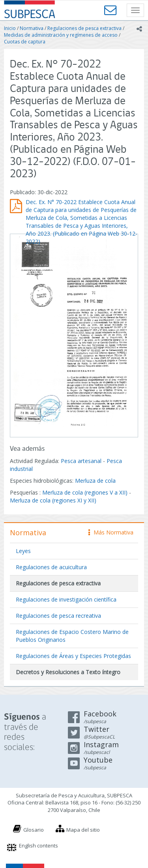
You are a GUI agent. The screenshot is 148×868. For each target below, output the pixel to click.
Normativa (32, 28)
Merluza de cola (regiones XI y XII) (53, 500)
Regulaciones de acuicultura (51, 567)
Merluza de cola (95, 481)
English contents (38, 846)
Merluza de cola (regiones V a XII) (85, 492)
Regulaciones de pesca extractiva (84, 28)
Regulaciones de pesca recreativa (58, 616)
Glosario (34, 830)
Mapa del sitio (83, 830)
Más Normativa (111, 532)
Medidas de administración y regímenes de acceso (61, 35)
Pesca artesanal (82, 461)
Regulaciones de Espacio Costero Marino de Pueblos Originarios (72, 636)
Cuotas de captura (25, 42)
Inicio (10, 28)
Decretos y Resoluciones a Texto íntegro (68, 672)
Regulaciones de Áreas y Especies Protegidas (73, 656)
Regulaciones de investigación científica (66, 599)
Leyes (23, 551)
